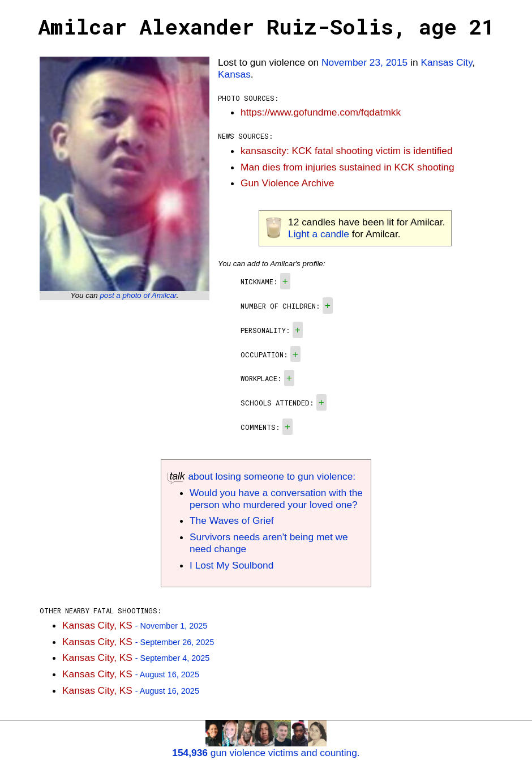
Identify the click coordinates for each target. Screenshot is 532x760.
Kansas (234, 74)
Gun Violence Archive (287, 183)
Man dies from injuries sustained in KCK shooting (347, 167)
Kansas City (446, 62)
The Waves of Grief (232, 520)
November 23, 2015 (364, 62)
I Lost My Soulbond (231, 565)
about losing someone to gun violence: (261, 476)
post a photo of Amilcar (138, 295)
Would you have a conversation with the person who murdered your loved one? (276, 499)
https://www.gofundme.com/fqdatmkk (321, 112)
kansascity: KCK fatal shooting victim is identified (347, 151)
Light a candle (319, 234)
